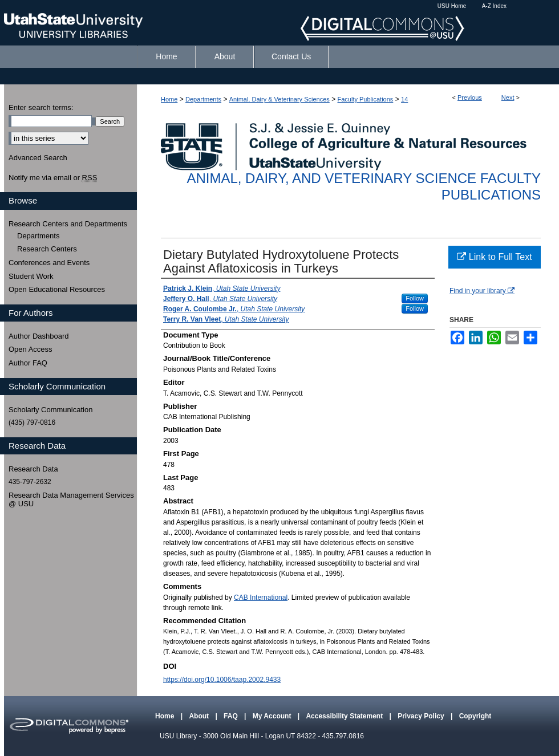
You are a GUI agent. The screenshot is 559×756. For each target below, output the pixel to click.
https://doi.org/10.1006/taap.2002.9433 (222, 680)
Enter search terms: (41, 107)
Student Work (31, 276)
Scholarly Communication (50, 410)
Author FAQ (28, 363)
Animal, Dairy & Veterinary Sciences (279, 99)
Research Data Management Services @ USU (71, 500)
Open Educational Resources (57, 289)
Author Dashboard (39, 336)
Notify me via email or (53, 178)
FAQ (232, 716)
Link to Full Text (494, 257)
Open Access (31, 349)
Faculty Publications (366, 99)
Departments (203, 99)
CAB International (261, 598)
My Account (273, 716)
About (200, 716)
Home (169, 99)
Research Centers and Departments (68, 224)
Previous (470, 97)
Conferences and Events (49, 263)
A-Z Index (494, 6)
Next (508, 97)
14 (404, 99)
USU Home (452, 6)
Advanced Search (38, 158)
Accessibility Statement (345, 716)
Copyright (475, 716)
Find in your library (482, 291)
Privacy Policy (422, 716)
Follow (415, 298)
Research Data (33, 469)
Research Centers (47, 249)
